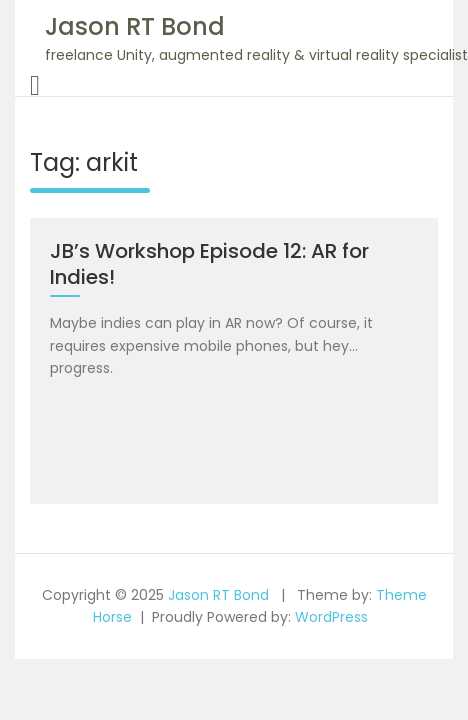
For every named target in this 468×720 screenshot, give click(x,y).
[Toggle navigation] (35, 86)
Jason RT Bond (135, 26)
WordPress (331, 617)
